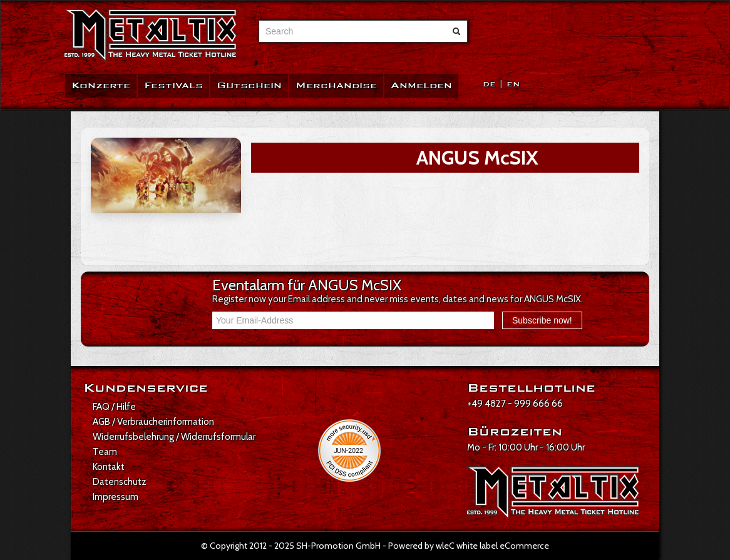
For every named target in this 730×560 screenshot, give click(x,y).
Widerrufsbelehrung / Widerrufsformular (174, 437)
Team (105, 452)
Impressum (116, 497)
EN (513, 84)
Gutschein (249, 85)
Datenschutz (120, 482)
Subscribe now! (542, 320)
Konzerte (101, 85)
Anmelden (421, 85)
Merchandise (336, 85)
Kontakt (109, 467)
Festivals (173, 85)
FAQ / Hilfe (114, 407)
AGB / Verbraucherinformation (153, 422)
